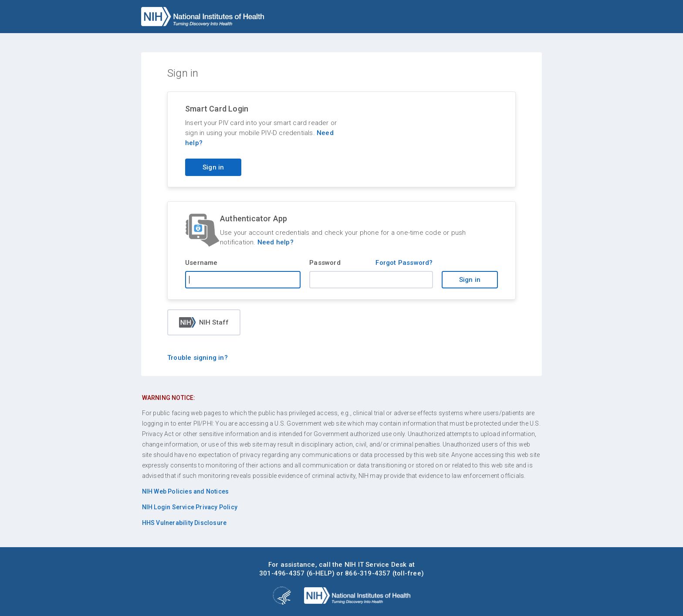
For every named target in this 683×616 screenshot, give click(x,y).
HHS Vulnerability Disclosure (184, 523)
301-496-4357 (282, 573)
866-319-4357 (368, 573)
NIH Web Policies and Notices (186, 491)
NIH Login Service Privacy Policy (190, 507)
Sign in (470, 280)
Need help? (276, 242)
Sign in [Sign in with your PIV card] (213, 167)
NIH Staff (204, 322)
